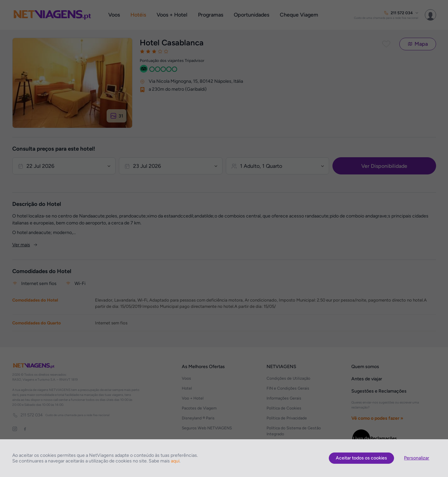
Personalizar (417, 458)
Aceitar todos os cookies (361, 458)
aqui (175, 461)
